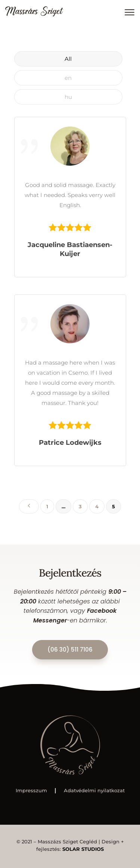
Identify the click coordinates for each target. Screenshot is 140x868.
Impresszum (31, 790)
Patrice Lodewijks (70, 443)
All (68, 59)
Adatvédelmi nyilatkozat (94, 790)
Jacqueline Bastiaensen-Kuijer (70, 249)
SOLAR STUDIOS (83, 849)
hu (68, 97)
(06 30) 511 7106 (70, 650)
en (68, 78)
